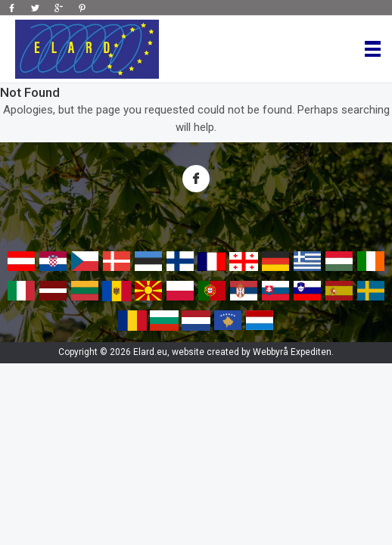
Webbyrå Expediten (292, 352)
